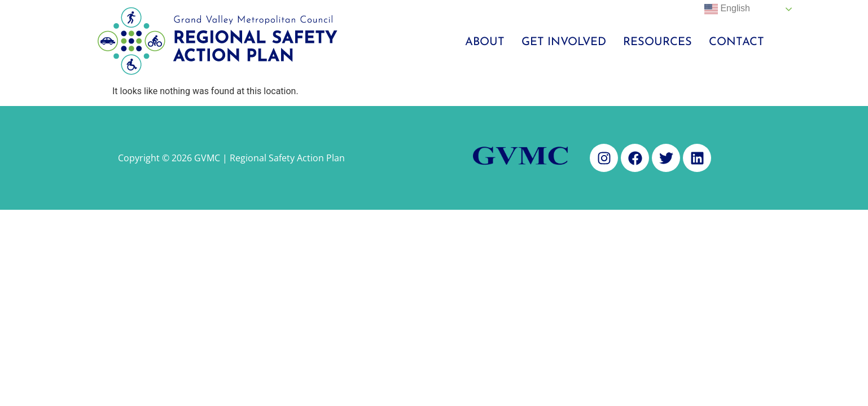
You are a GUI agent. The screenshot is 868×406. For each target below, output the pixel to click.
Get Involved (564, 42)
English (727, 9)
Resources (657, 42)
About (485, 42)
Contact (737, 42)
